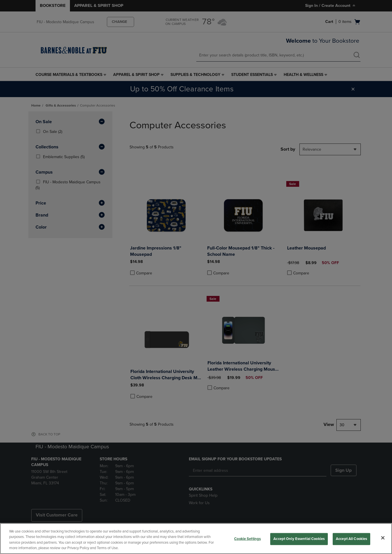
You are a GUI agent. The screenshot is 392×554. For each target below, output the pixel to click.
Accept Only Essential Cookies (299, 539)
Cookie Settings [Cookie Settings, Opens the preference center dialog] (247, 539)
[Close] (383, 538)
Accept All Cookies (351, 539)
